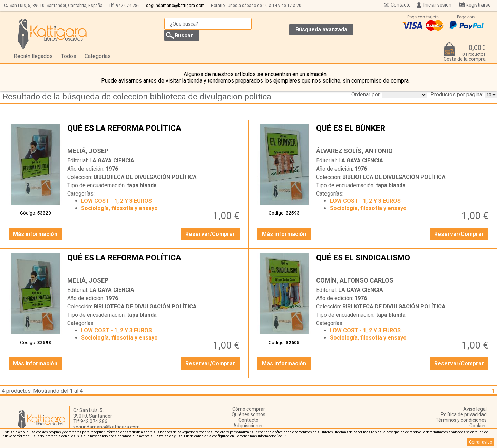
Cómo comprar (249, 409)
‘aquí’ (282, 436)
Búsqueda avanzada (321, 30)
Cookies (478, 426)
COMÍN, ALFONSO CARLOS (355, 280)
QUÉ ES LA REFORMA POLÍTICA (154, 134)
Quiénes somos (248, 414)
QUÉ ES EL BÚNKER (403, 134)
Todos (69, 56)
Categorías (98, 56)
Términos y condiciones (461, 420)
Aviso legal (475, 409)
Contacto (401, 5)
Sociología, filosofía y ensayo (119, 208)
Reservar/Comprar (210, 234)
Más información (35, 234)
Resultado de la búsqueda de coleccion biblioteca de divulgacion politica (137, 97)
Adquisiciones (248, 426)
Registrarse (478, 5)
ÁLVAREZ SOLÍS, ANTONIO (354, 151)
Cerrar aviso (481, 442)
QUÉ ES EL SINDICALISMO (403, 263)
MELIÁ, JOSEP (88, 151)
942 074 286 (128, 6)
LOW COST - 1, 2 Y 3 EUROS (116, 201)
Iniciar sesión (437, 5)
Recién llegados (33, 56)
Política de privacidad (464, 414)
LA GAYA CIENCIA (112, 160)
